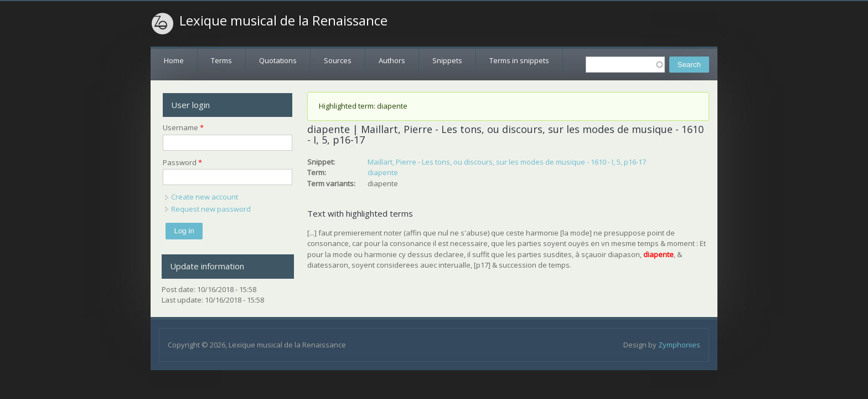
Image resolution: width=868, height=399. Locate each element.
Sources (338, 60)
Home (174, 60)
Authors (392, 60)
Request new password (211, 209)
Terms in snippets (519, 60)
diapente (383, 172)
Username (183, 127)
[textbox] (625, 65)
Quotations (278, 60)
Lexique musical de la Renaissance (283, 21)
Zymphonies (679, 345)
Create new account (205, 197)
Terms (221, 60)
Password (182, 162)
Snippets (447, 60)
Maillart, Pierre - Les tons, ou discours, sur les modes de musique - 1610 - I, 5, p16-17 (507, 162)
